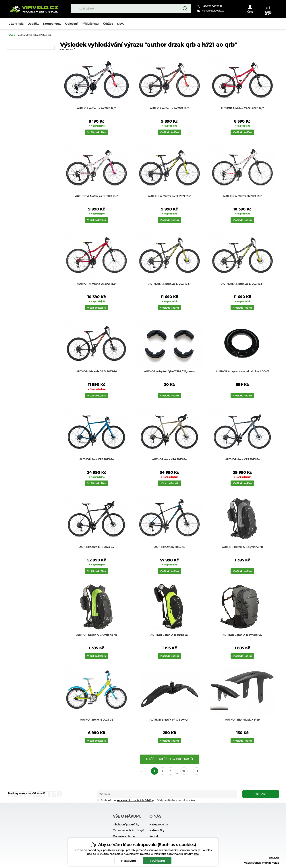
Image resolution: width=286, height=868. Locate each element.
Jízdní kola (16, 24)
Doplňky (33, 24)
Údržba (108, 24)
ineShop (274, 858)
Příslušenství (90, 24)
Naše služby (157, 830)
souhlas (153, 850)
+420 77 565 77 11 (212, 6)
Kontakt (154, 836)
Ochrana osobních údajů (128, 830)
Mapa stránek (252, 863)
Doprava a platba (124, 836)
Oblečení (71, 24)
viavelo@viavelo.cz (213, 11)
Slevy (121, 24)
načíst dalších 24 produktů (170, 759)
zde (196, 854)
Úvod (12, 35)
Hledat (185, 9)
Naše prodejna (159, 825)
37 (184, 771)
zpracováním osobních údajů (134, 800)
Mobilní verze (270, 863)
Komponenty (52, 24)
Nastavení (128, 861)
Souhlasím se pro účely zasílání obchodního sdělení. (147, 800)
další (197, 771)
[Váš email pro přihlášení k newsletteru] (167, 794)
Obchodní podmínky (126, 825)
